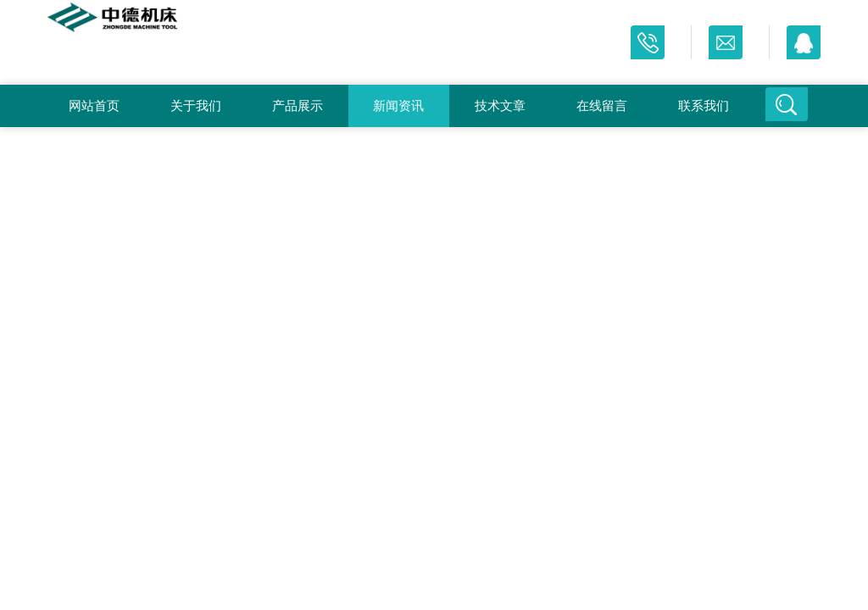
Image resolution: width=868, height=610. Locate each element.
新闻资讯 (398, 105)
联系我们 (704, 105)
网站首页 (94, 105)
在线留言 (602, 105)
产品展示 (298, 105)
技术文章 (500, 105)
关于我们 (196, 105)
